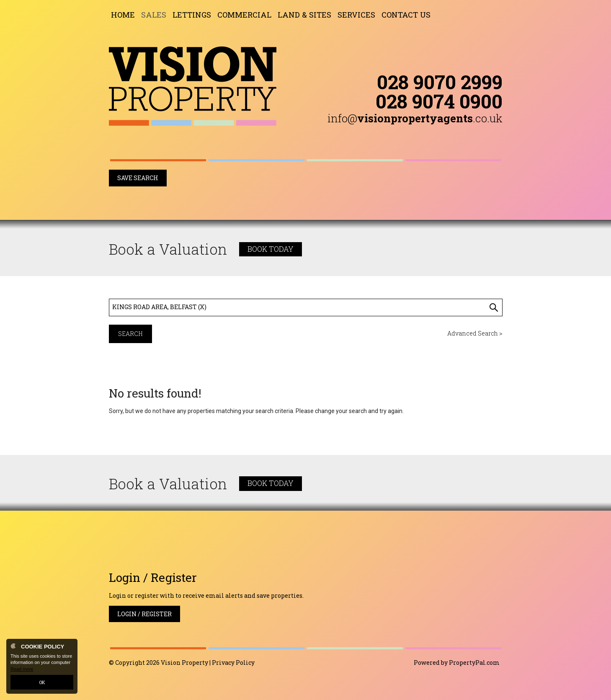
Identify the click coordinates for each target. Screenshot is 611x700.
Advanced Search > (475, 333)
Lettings (192, 15)
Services (356, 15)
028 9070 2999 (440, 82)
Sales (154, 15)
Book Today (271, 249)
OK (42, 682)
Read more (22, 669)
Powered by (457, 663)
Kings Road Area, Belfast (159, 307)
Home (123, 15)
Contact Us (406, 15)
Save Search (138, 178)
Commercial (244, 15)
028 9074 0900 (439, 101)
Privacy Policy (233, 663)
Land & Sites (304, 15)
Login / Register (144, 614)
